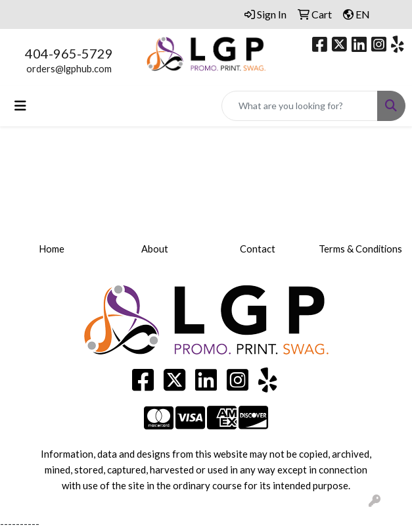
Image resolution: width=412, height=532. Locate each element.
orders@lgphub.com (69, 69)
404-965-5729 (69, 53)
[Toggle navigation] (20, 106)
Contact (258, 249)
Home (52, 249)
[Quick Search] (300, 106)
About (155, 249)
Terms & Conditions (360, 249)
